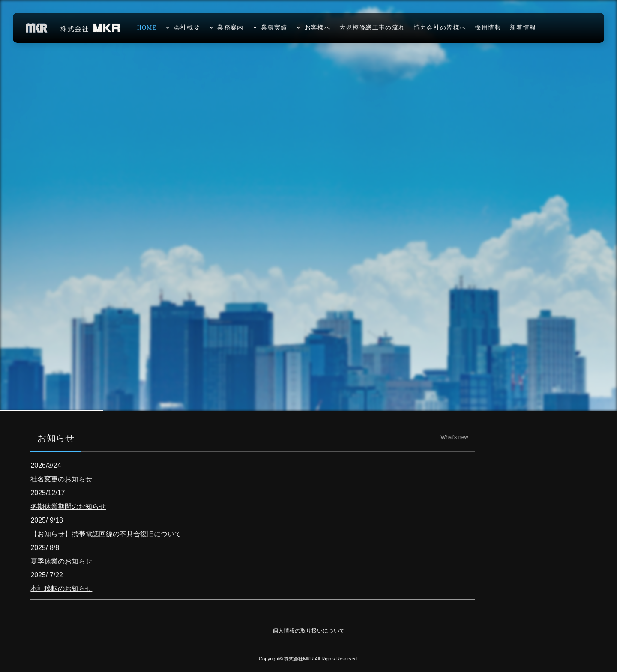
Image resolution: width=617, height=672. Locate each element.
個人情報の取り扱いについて (309, 631)
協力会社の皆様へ (440, 27)
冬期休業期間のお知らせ (68, 506)
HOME (147, 27)
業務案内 (230, 27)
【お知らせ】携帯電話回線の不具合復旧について (106, 534)
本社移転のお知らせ (61, 589)
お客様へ (318, 27)
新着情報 (523, 27)
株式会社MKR (299, 659)
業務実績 (274, 27)
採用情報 (488, 27)
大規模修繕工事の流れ (372, 27)
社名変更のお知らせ (61, 479)
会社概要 (187, 27)
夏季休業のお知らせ (61, 561)
